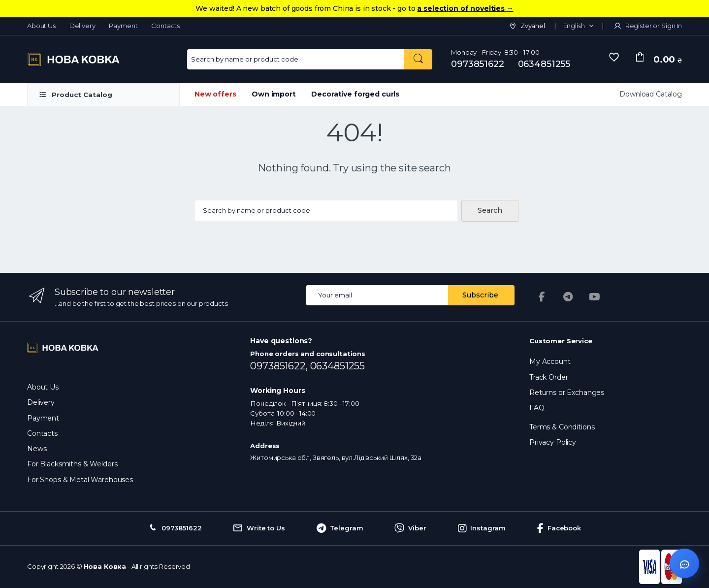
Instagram (482, 528)
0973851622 (478, 64)
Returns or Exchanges (567, 392)
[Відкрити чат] (684, 563)
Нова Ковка (105, 566)
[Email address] (377, 295)
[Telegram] (568, 297)
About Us (41, 26)
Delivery (82, 26)
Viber (410, 528)
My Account (550, 361)
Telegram (340, 528)
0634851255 (544, 64)
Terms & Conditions (562, 427)
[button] (578, 26)
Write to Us (259, 528)
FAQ (537, 408)
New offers (215, 94)
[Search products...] (326, 211)
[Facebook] (542, 297)
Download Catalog (651, 94)
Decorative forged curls (355, 94)
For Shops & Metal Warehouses (80, 480)
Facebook (559, 528)
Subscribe (480, 295)
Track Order (548, 377)
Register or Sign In (647, 26)
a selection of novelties (465, 8)
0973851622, (280, 366)
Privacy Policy (553, 442)
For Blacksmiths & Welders (72, 464)
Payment (123, 26)
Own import (274, 94)
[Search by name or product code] (418, 59)
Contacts (165, 26)
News (37, 449)
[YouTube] (595, 297)
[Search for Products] (296, 59)
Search (490, 210)
